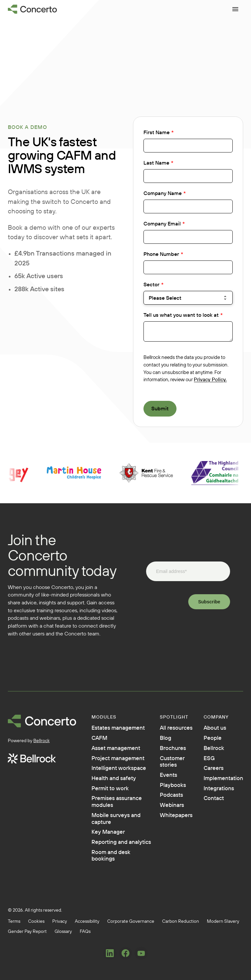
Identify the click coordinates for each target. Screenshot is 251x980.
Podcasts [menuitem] (164, 803)
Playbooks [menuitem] (165, 792)
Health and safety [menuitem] (108, 819)
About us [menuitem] (210, 728)
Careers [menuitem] (208, 773)
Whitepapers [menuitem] (169, 825)
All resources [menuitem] (169, 728)
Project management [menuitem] (111, 781)
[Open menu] (235, 9)
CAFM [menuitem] (101, 747)
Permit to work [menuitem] (113, 834)
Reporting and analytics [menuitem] (113, 906)
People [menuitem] (207, 739)
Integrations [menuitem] (214, 795)
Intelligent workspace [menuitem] (108, 800)
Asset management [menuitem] (111, 762)
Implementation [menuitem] (220, 784)
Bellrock (42, 740)
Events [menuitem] (160, 781)
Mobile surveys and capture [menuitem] (114, 876)
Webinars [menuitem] (164, 814)
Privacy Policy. (210, 379)
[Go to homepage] (33, 9)
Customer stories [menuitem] (165, 766)
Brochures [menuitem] (165, 751)
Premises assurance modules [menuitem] (107, 853)
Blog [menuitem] (157, 739)
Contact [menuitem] (209, 806)
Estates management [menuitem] (111, 732)
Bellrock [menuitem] (208, 751)
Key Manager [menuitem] (111, 891)
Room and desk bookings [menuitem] (114, 925)
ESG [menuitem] (203, 762)
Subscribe (209, 602)
